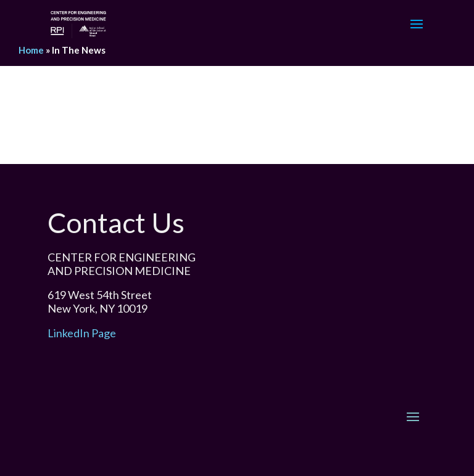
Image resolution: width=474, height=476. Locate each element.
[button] (417, 32)
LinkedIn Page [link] (82, 333)
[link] (78, 23)
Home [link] (31, 50)
